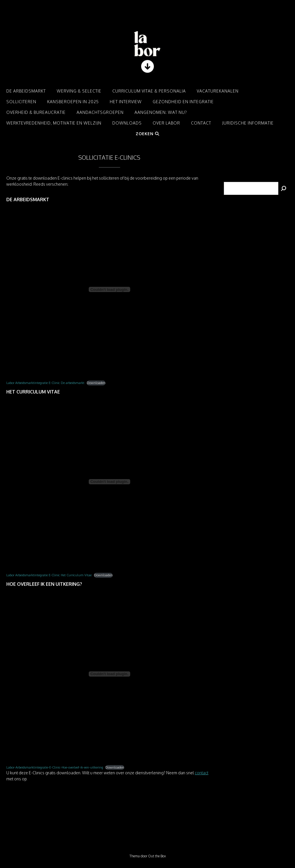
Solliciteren (21, 102)
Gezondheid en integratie (183, 102)
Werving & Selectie (79, 91)
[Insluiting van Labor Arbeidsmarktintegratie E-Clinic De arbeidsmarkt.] (109, 289)
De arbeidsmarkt (26, 91)
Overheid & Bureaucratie (36, 112)
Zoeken (147, 134)
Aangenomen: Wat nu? (161, 112)
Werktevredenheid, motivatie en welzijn (54, 123)
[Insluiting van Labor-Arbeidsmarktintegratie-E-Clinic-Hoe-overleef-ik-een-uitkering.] (109, 674)
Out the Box (157, 856)
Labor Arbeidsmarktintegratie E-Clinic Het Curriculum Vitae (49, 575)
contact (202, 773)
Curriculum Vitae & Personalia (149, 91)
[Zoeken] (283, 188)
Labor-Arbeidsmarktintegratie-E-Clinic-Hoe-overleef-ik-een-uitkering (55, 767)
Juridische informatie (248, 123)
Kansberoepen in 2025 (73, 102)
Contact (201, 123)
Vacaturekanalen (218, 91)
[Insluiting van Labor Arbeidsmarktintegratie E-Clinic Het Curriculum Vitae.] (109, 482)
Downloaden (96, 383)
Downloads (127, 123)
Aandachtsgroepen (100, 112)
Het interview (126, 102)
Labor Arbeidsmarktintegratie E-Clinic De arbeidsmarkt (45, 383)
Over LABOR (166, 123)
